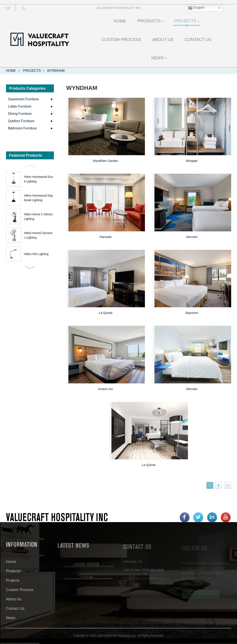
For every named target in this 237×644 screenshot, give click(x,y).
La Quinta (106, 313)
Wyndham (56, 71)
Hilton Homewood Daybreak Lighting (39, 198)
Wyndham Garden (106, 161)
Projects (32, 71)
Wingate (192, 161)
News (11, 622)
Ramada (106, 237)
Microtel (192, 237)
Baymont (192, 313)
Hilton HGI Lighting (36, 254)
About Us (14, 603)
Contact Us (15, 613)
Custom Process (20, 594)
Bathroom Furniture (22, 128)
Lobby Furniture (20, 106)
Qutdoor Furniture (21, 121)
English (196, 8)
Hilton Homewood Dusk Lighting (39, 179)
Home (11, 71)
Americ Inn (106, 389)
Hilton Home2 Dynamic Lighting (38, 235)
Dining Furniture (20, 114)
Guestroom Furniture (23, 99)
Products (13, 575)
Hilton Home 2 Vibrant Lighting (38, 217)
